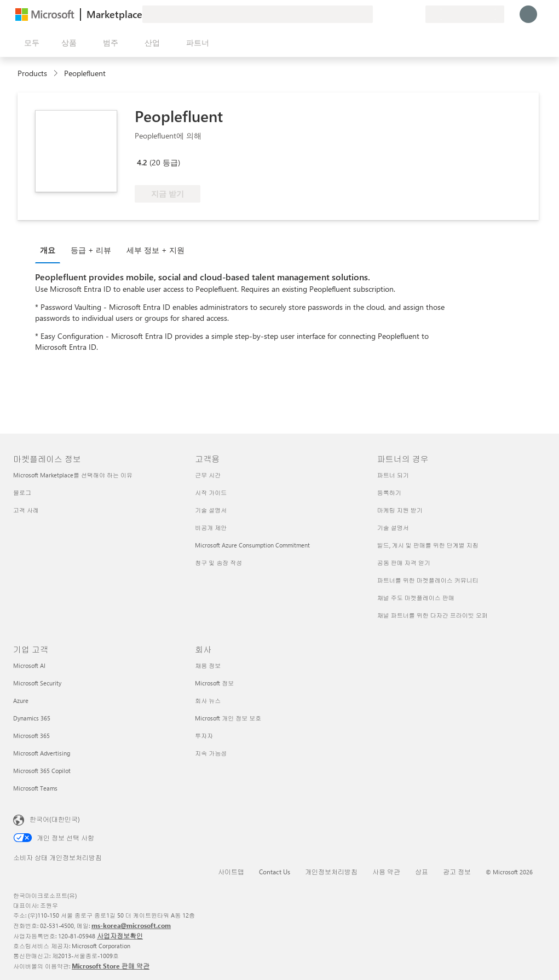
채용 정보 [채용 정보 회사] (208, 665)
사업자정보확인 (120, 936)
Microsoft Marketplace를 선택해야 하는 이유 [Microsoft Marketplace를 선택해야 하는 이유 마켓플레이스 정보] (73, 475)
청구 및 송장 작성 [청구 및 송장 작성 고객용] (218, 563)
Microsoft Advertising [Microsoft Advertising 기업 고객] (42, 753)
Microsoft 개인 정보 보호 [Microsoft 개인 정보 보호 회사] (228, 718)
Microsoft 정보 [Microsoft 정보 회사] (214, 683)
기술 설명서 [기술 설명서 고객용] (211, 510)
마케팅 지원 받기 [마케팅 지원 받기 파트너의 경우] (400, 510)
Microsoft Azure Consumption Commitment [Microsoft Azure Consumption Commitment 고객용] (252, 545)
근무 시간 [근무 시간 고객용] (208, 475)
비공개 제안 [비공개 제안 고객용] (211, 528)
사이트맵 (231, 872)
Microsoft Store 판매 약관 (111, 966)
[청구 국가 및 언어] (465, 14)
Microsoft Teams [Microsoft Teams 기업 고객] (35, 788)
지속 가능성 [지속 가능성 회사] (211, 753)
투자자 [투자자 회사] (204, 736)
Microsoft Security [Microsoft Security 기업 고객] (37, 683)
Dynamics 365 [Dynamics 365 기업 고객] (32, 718)
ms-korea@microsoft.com (131, 925)
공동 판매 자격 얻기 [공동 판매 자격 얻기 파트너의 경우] (404, 563)
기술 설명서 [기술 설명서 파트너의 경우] (393, 528)
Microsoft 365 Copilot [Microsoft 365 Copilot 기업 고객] (42, 771)
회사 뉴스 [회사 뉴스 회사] (208, 701)
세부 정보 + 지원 (155, 250)
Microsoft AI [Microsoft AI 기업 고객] (29, 665)
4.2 (142, 162)
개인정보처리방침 (331, 872)
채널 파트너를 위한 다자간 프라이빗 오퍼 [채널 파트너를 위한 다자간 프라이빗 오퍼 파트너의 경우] (433, 615)
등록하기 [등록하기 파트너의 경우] (389, 492)
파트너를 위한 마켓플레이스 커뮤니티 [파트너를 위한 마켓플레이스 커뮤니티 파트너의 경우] (428, 580)
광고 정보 (457, 872)
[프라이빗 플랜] (417, 14)
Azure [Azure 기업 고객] (21, 701)
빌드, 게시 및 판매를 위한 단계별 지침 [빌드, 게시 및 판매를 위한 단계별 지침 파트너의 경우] (428, 545)
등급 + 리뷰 (91, 250)
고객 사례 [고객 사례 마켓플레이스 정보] (26, 510)
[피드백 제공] (377, 14)
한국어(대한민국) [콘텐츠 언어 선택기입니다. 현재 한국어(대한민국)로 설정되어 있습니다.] (55, 819)
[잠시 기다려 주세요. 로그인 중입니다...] (528, 14)
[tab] (50, 250)
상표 (422, 872)
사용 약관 (386, 872)
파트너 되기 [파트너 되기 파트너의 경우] (393, 475)
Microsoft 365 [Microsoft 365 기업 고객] (31, 736)
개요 (48, 250)
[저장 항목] (404, 14)
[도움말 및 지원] (390, 14)
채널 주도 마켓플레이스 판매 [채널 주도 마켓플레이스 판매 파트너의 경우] (416, 598)
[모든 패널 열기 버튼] (30, 43)
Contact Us (275, 872)
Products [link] (32, 73)
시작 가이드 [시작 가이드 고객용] (211, 492)
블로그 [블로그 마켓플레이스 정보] (22, 492)
